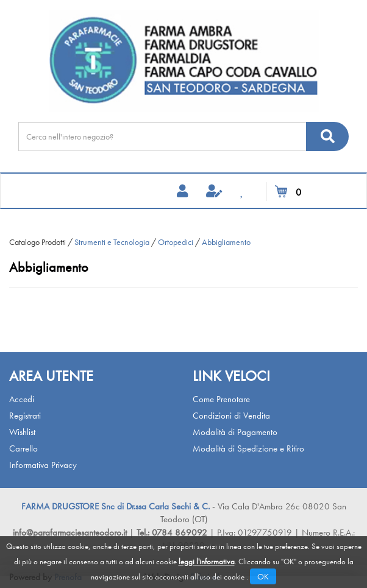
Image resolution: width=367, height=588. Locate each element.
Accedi (22, 399)
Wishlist (22, 432)
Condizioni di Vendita (231, 416)
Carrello (23, 448)
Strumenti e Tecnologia (112, 242)
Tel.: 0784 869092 (173, 533)
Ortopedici (176, 242)
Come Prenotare (221, 399)
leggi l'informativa (207, 561)
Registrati (25, 416)
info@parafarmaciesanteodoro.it (70, 533)
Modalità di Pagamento (235, 432)
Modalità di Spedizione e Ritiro (248, 448)
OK (263, 576)
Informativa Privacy (43, 465)
